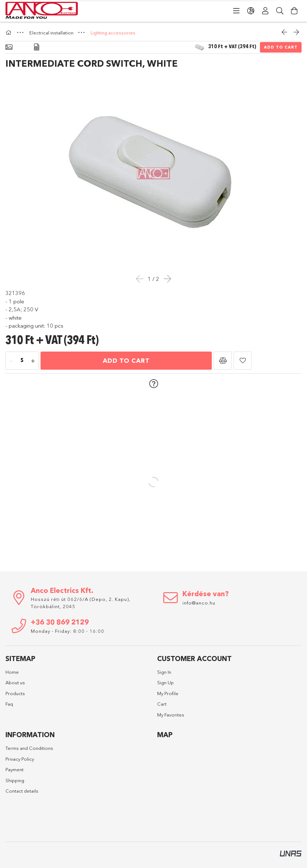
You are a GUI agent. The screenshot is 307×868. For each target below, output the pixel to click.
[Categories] (236, 11)
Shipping (15, 780)
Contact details (22, 791)
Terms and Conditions (29, 748)
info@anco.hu (199, 603)
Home (12, 672)
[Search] (280, 11)
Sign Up (165, 682)
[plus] (33, 361)
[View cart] (294, 11)
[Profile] (265, 11)
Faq (9, 704)
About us (15, 682)
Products (15, 693)
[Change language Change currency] (251, 11)
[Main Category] (9, 33)
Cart (162, 704)
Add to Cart (281, 47)
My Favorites (171, 715)
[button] (223, 361)
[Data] (37, 47)
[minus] (11, 361)
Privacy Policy (20, 759)
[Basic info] (9, 47)
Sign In (164, 672)
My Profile (168, 693)
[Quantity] (22, 361)
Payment (14, 769)
